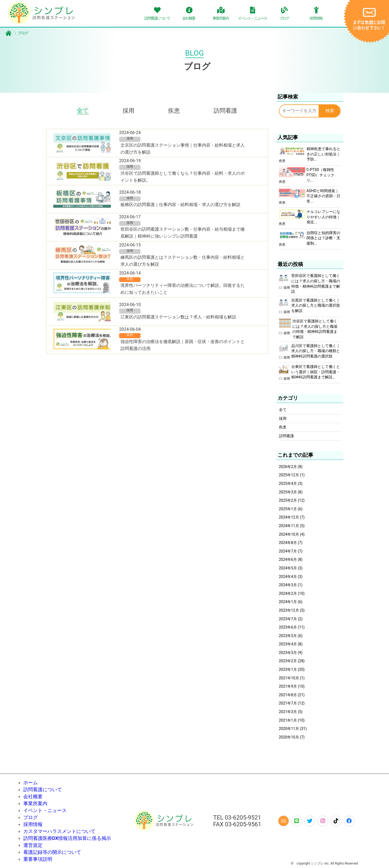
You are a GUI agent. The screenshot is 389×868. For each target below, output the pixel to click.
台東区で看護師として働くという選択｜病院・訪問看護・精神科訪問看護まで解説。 (316, 372)
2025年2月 (288, 500)
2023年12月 (289, 610)
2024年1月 (288, 602)
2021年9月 (288, 686)
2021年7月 (288, 703)
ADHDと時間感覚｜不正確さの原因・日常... (323, 196)
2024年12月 (289, 517)
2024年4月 (288, 577)
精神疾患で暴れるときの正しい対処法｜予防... (323, 154)
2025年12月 (289, 475)
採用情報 (33, 824)
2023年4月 (288, 644)
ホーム (31, 783)
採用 (129, 111)
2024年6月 (288, 559)
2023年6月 (288, 627)
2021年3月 (288, 712)
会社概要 (33, 796)
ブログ (17, 33)
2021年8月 (288, 695)
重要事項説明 (38, 859)
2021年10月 (289, 678)
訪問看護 (225, 111)
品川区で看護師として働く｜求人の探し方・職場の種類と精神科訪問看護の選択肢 (316, 351)
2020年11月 (289, 729)
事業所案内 (35, 803)
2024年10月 (289, 534)
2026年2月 (288, 467)
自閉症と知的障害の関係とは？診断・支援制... (323, 238)
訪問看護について (43, 789)
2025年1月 (288, 509)
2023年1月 (288, 669)
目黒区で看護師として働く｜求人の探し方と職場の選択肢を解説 (316, 305)
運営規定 (33, 845)
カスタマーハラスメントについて (59, 831)
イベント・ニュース (45, 810)
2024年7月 (288, 551)
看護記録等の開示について (52, 852)
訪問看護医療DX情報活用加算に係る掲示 (67, 838)
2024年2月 (288, 593)
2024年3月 (288, 585)
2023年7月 (288, 619)
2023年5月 (288, 636)
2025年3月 (288, 492)
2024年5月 (288, 568)
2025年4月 (288, 484)
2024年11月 (289, 526)
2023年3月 (288, 653)
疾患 (174, 111)
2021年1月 (288, 720)
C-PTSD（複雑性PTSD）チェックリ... (321, 175)
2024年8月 (288, 543)
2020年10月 (289, 737)
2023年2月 (288, 661)
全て (83, 111)
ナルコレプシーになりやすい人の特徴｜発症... (323, 217)
